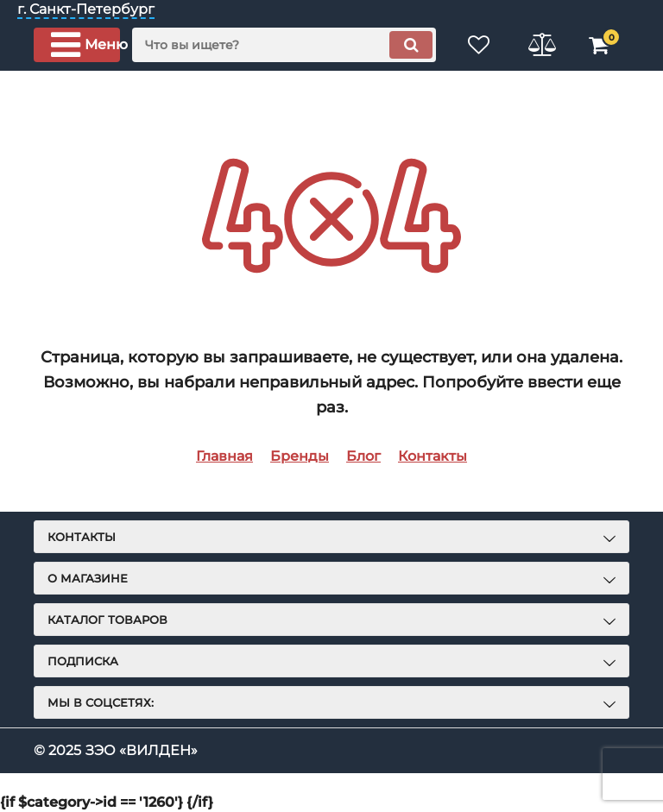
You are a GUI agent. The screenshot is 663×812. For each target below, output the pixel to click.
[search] (284, 45)
